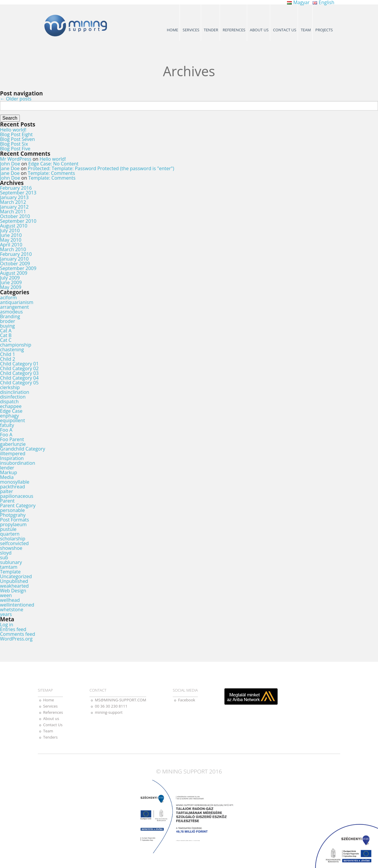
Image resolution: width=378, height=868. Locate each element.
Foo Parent (12, 439)
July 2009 (10, 278)
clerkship (10, 387)
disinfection (13, 397)
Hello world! (13, 130)
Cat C (6, 340)
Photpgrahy (13, 515)
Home (173, 30)
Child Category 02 (19, 368)
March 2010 (13, 249)
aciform (8, 298)
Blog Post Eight (16, 134)
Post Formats (14, 520)
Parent (7, 501)
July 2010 (10, 230)
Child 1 (8, 354)
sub (4, 557)
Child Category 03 (19, 373)
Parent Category (18, 505)
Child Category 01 (19, 364)
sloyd (6, 553)
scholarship (13, 539)
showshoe (11, 548)
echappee (11, 406)
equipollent (13, 420)
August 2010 (14, 226)
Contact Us (285, 30)
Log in (7, 625)
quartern (10, 534)
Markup (9, 472)
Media (7, 477)
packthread (12, 487)
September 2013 (18, 193)
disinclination (15, 392)
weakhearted (14, 586)
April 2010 (11, 245)
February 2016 (16, 188)
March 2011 (13, 212)
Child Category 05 (19, 383)
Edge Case (11, 411)
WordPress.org (16, 639)
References (234, 30)
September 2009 (18, 268)
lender (7, 468)
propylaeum (13, 524)
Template (10, 572)
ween (6, 595)
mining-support (109, 712)
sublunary (11, 562)
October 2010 (15, 216)
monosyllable (15, 482)
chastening (12, 350)
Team (306, 30)
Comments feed (18, 634)
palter (6, 491)
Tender (211, 30)
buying (7, 326)
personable (12, 510)
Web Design (13, 591)
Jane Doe (10, 168)
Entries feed (13, 629)
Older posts (16, 99)
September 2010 (18, 221)
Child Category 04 (19, 378)
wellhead (10, 600)
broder (8, 321)
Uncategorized (16, 576)
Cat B (6, 335)
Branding (10, 316)
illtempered (13, 453)
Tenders (50, 737)
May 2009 (11, 287)
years (6, 614)
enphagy (9, 416)
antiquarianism (17, 302)
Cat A (6, 331)
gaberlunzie (13, 444)
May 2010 (11, 240)
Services (191, 30)
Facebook (187, 700)
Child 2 (8, 359)
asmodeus (11, 312)
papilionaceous (17, 496)
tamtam (9, 567)
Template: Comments (51, 173)
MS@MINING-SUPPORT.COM (120, 700)
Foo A (6, 430)
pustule (8, 529)
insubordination (18, 463)
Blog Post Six (14, 144)
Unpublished (14, 581)
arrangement (14, 307)
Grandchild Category (23, 449)
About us (259, 30)
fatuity (7, 425)
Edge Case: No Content (53, 164)
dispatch (9, 402)
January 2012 (14, 207)
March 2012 (13, 202)
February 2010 (16, 254)
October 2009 (15, 264)
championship (16, 345)
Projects (324, 30)
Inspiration (12, 458)
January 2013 (14, 197)
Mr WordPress (16, 159)
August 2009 (14, 273)
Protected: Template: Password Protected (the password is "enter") (101, 168)
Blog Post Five (15, 149)
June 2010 (11, 235)
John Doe (10, 164)
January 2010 (14, 259)
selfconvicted (14, 543)
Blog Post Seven (17, 139)
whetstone (12, 609)
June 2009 (11, 282)
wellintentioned (17, 605)
